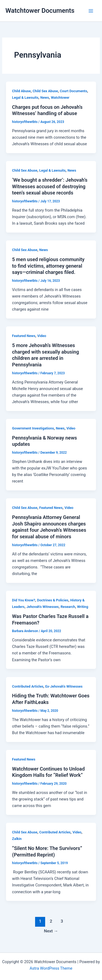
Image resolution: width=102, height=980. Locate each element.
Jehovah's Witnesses (42, 607)
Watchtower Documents (40, 11)
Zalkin (17, 839)
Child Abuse (21, 91)
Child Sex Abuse (45, 91)
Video (42, 336)
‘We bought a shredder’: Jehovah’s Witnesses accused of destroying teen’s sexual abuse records (50, 186)
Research (68, 607)
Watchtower (60, 98)
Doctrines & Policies (53, 600)
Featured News (24, 336)
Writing (83, 607)
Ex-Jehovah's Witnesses (64, 686)
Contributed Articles (28, 686)
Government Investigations (33, 428)
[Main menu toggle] (91, 11)
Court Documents (73, 91)
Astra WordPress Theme (51, 968)
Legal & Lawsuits (25, 98)
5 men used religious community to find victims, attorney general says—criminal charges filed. (48, 266)
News (45, 98)
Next (51, 931)
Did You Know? (24, 600)
